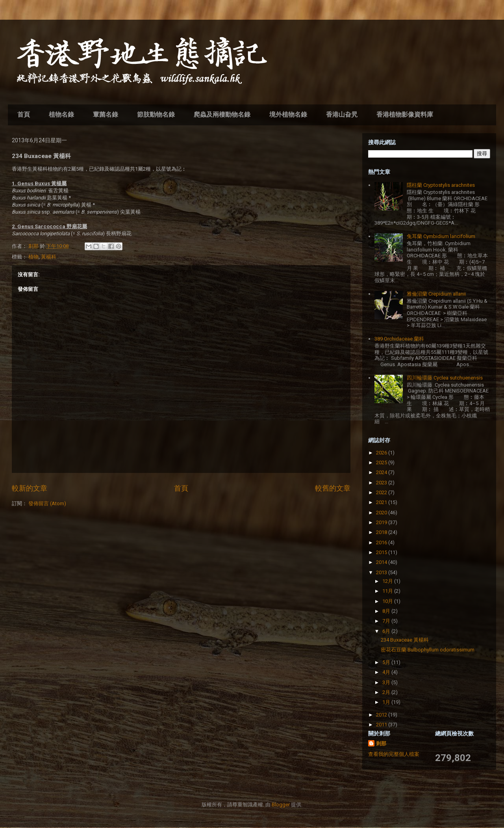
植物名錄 (61, 114)
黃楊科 (49, 257)
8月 (387, 611)
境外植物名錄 (288, 114)
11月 (388, 591)
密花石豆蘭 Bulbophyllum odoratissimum (428, 650)
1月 (387, 702)
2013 (382, 572)
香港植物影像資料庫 (405, 114)
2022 (382, 492)
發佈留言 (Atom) (47, 503)
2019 (382, 522)
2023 (382, 483)
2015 (382, 552)
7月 (387, 621)
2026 (382, 453)
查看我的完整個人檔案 (394, 754)
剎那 (381, 743)
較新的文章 (30, 488)
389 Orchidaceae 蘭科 (399, 339)
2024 (382, 472)
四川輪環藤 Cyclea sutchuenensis (445, 378)
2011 (382, 725)
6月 (387, 631)
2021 (382, 502)
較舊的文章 (333, 488)
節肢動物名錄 (156, 114)
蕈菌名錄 (106, 114)
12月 (388, 581)
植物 (33, 257)
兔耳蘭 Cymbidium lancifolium (441, 236)
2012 (382, 715)
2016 (382, 542)
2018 (382, 532)
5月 (387, 662)
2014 (382, 562)
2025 (382, 462)
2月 (387, 692)
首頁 (24, 114)
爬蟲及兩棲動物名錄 (222, 114)
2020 (382, 513)
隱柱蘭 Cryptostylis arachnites (441, 185)
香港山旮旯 (342, 114)
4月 (387, 672)
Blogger (281, 805)
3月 (387, 682)
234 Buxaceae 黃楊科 (405, 640)
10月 (388, 601)
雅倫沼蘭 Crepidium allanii (436, 294)
